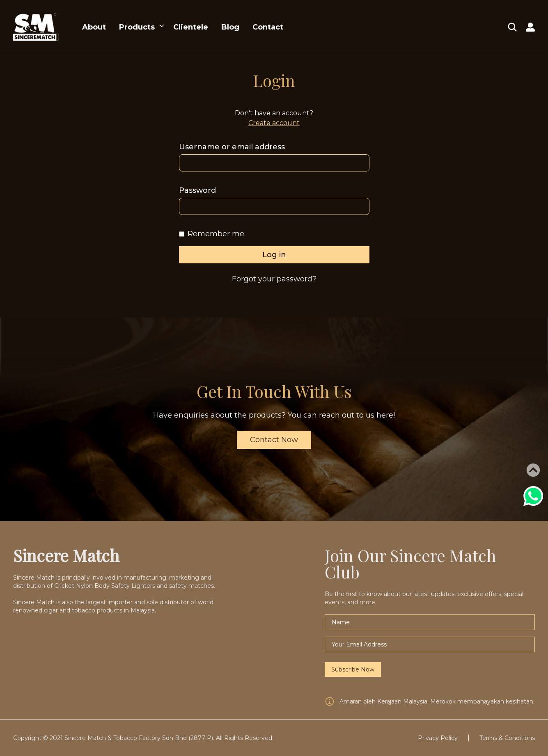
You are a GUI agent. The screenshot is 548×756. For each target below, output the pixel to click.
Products (137, 27)
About (94, 27)
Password (197, 190)
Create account (274, 123)
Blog (230, 27)
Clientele (191, 27)
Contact (268, 27)
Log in (274, 255)
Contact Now (274, 440)
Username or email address (232, 147)
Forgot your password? (274, 279)
